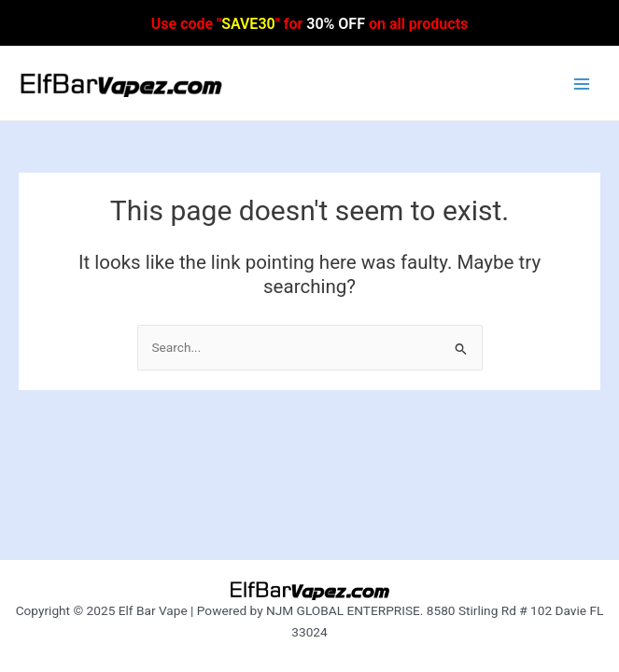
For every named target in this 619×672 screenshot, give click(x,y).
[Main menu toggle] (582, 84)
